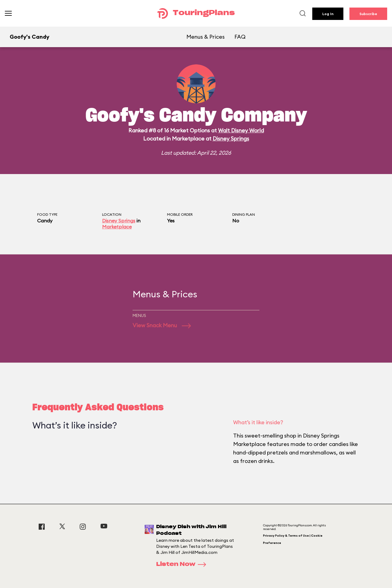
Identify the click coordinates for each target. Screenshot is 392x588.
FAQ (240, 37)
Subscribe (368, 14)
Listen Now (183, 564)
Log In (328, 14)
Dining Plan (244, 214)
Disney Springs (231, 139)
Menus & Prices (206, 37)
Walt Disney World (241, 130)
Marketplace (117, 227)
